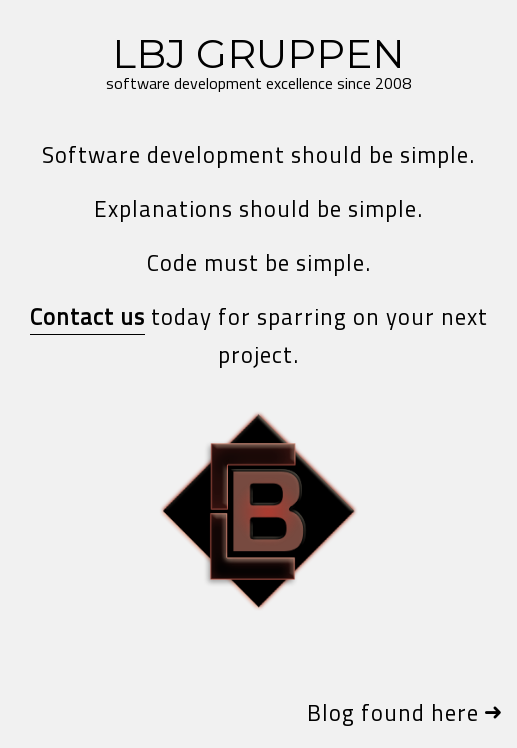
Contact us (87, 316)
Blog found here (393, 712)
